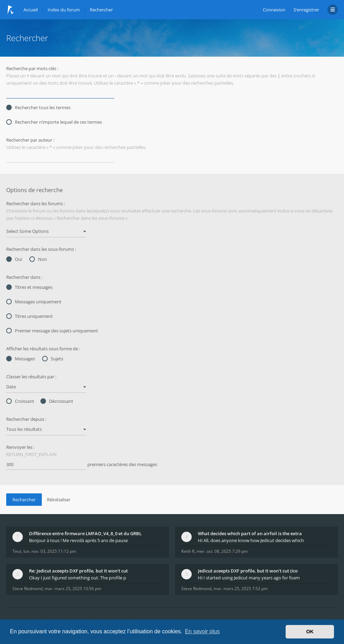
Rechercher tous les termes (38, 107)
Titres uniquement (30, 316)
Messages (21, 359)
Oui (14, 259)
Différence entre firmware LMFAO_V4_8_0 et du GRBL (85, 533)
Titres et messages (29, 287)
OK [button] (310, 632)
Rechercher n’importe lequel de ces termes (54, 122)
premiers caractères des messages (82, 465)
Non (38, 259)
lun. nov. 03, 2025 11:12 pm (50, 551)
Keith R (188, 551)
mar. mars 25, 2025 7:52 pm (241, 589)
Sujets (53, 359)
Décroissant (57, 401)
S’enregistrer (306, 10)
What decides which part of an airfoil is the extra (250, 533)
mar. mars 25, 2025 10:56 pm (73, 589)
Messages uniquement (34, 302)
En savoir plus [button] (202, 631)
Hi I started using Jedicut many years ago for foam (249, 578)
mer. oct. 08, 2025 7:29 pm (222, 551)
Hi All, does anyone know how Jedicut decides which (251, 540)
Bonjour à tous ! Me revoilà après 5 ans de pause (78, 540)
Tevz (17, 551)
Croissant (20, 401)
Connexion (274, 10)
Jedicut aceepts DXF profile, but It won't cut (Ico (248, 571)
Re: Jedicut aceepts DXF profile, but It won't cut (78, 571)
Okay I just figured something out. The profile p (78, 578)
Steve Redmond (27, 589)
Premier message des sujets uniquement (52, 331)
